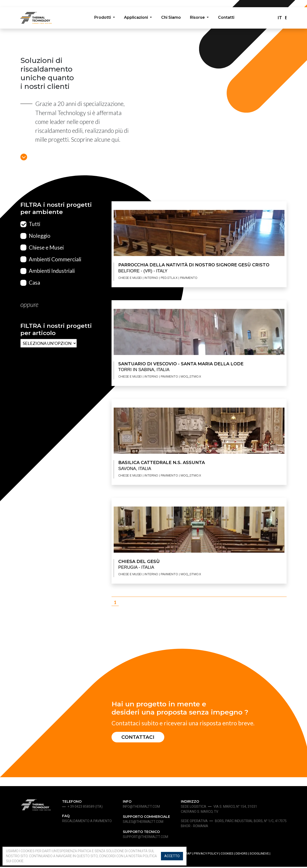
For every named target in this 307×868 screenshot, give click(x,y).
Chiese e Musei (46, 248)
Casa (34, 283)
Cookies (227, 855)
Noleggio (40, 236)
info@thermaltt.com (141, 808)
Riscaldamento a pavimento (87, 822)
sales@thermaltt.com (143, 823)
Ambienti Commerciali (55, 259)
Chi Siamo (171, 18)
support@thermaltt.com (145, 838)
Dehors (242, 855)
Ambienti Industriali (52, 271)
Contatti (228, 18)
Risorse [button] (199, 18)
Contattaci (141, 738)
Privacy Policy (206, 855)
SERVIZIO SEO (157, 866)
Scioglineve (259, 855)
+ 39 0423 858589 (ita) (85, 808)
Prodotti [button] (101, 18)
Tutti (35, 224)
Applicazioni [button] (136, 18)
